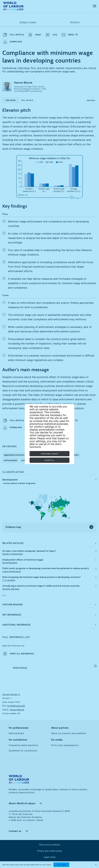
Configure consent (50, 454)
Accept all (50, 460)
